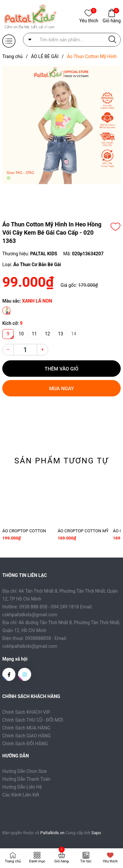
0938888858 (38, 638)
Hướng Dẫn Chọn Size (25, 771)
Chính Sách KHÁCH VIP (26, 712)
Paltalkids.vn (52, 833)
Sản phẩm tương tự (62, 461)
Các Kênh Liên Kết (21, 795)
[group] (61, 125)
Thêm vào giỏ (61, 369)
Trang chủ (13, 861)
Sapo (96, 833)
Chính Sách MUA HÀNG (26, 728)
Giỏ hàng (112, 20)
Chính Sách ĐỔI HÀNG (25, 744)
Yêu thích (89, 20)
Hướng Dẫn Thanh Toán (26, 779)
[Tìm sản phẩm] (72, 40)
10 (21, 334)
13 (61, 334)
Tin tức (86, 861)
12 (48, 334)
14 (74, 334)
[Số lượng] (25, 350)
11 (34, 334)
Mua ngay (62, 389)
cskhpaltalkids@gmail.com (30, 646)
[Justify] (112, 40)
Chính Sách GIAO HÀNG (27, 736)
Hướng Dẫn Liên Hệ (22, 787)
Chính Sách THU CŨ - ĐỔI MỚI (33, 720)
